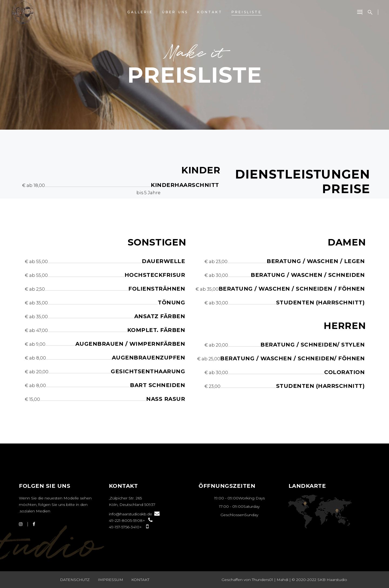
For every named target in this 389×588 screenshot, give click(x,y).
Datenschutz (75, 580)
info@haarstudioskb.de (134, 514)
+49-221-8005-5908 (131, 520)
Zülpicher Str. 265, (125, 498)
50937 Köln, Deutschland (132, 505)
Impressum (110, 580)
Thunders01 (262, 580)
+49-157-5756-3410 (129, 527)
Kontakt (140, 580)
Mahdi (282, 580)
